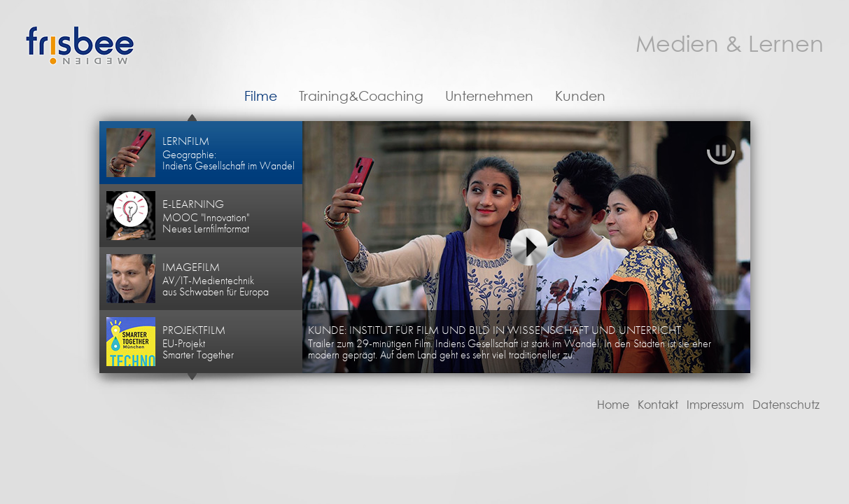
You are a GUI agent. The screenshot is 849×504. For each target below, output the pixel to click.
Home (613, 405)
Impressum (715, 405)
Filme (261, 97)
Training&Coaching (361, 97)
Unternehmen (489, 97)
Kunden (580, 97)
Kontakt (658, 405)
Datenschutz (786, 405)
